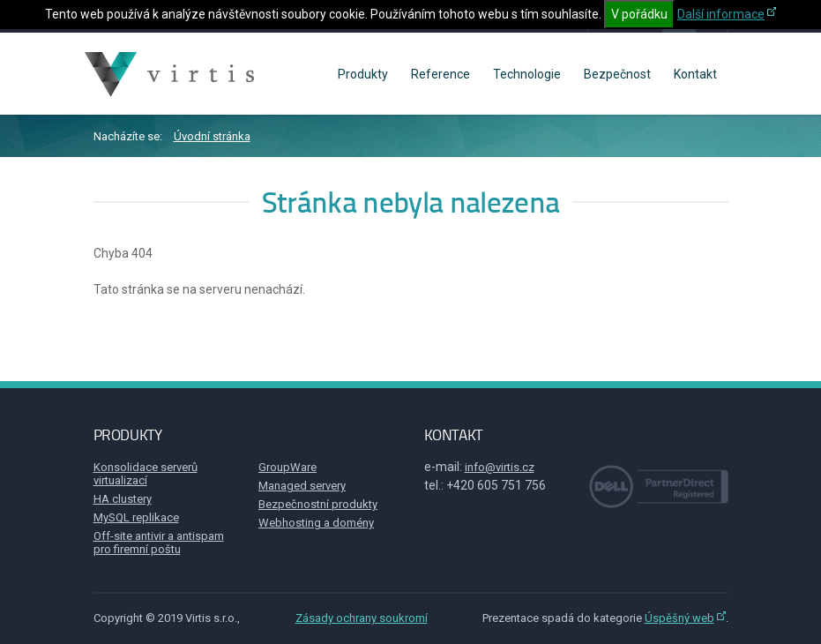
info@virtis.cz (500, 467)
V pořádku (639, 14)
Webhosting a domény (316, 523)
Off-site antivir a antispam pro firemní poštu (159, 543)
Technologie (527, 74)
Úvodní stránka (212, 136)
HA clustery (123, 499)
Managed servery (302, 486)
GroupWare (287, 467)
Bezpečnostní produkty (318, 504)
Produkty (363, 74)
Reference (440, 74)
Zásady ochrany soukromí (362, 618)
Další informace (721, 14)
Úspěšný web (679, 618)
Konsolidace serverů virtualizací (146, 474)
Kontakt (695, 74)
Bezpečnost (617, 74)
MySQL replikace (136, 517)
